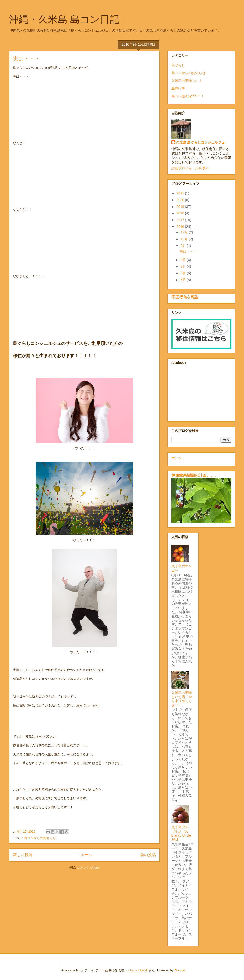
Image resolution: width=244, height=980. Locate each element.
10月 (185, 239)
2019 (181, 207)
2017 (181, 220)
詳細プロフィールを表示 (190, 168)
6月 (184, 273)
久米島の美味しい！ (187, 81)
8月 (184, 260)
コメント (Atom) (88, 868)
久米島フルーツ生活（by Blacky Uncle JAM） (182, 833)
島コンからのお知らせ (40, 838)
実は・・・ (26, 59)
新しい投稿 (23, 855)
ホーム (86, 855)
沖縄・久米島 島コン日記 (64, 19)
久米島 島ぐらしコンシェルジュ (201, 142)
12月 (185, 232)
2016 (181, 227)
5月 (184, 280)
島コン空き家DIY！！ (188, 96)
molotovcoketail (137, 970)
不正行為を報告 (185, 297)
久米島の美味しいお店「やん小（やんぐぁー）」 (182, 699)
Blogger (180, 970)
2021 (181, 193)
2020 (181, 200)
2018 (181, 213)
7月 (184, 266)
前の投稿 (148, 855)
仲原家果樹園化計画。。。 (195, 475)
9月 (184, 246)
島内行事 (178, 88)
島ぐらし (178, 65)
